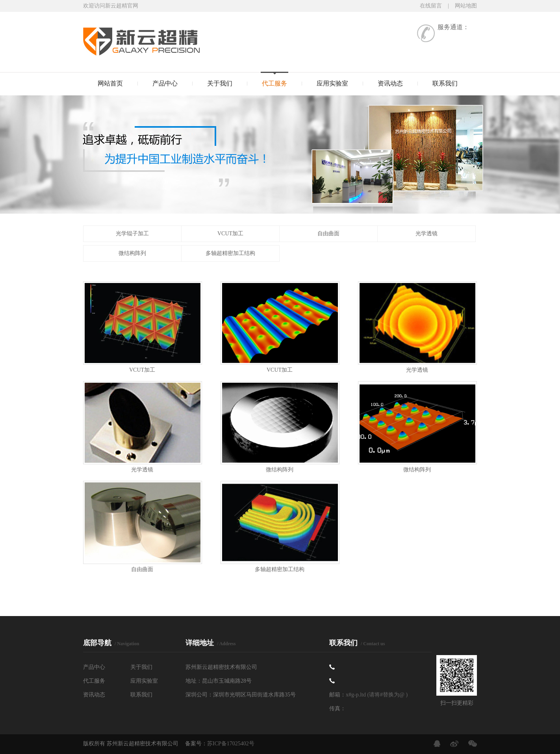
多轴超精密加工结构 (230, 253)
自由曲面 (328, 234)
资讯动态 (390, 83)
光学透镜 (426, 234)
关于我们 (220, 83)
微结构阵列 (132, 253)
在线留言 (431, 6)
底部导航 (111, 643)
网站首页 (110, 83)
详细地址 (210, 643)
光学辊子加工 (132, 234)
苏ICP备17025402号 (231, 744)
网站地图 (466, 6)
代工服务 (274, 83)
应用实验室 (332, 83)
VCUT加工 (230, 234)
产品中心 (165, 83)
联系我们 (445, 83)
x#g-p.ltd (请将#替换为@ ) (377, 695)
